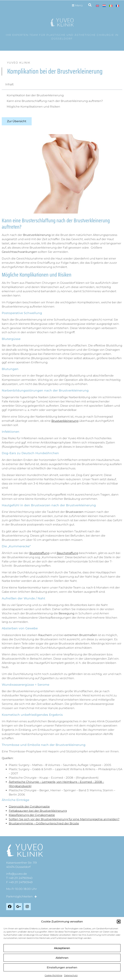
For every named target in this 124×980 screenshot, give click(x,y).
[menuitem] (97, 6)
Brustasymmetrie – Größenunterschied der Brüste (44, 823)
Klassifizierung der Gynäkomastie (32, 815)
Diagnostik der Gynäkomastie (29, 807)
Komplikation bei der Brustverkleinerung (35, 95)
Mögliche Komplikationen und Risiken (33, 107)
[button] (119, 922)
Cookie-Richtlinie (53, 975)
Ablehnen (62, 958)
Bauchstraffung (67, 553)
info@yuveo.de (17, 874)
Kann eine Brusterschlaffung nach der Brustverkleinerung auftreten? (55, 101)
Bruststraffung (39, 553)
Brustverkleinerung (65, 421)
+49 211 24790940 (20, 878)
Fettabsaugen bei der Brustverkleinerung (38, 811)
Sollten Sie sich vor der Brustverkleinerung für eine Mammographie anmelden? (64, 819)
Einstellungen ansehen (62, 967)
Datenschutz (71, 975)
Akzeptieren (62, 948)
